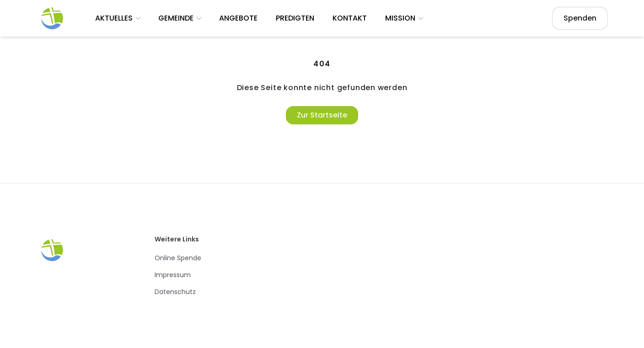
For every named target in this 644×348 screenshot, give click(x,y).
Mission (405, 18)
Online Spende (178, 258)
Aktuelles (118, 18)
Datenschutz (175, 292)
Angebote (238, 18)
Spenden (580, 18)
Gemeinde (180, 18)
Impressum (173, 275)
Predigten (295, 18)
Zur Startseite (322, 115)
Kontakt (350, 18)
